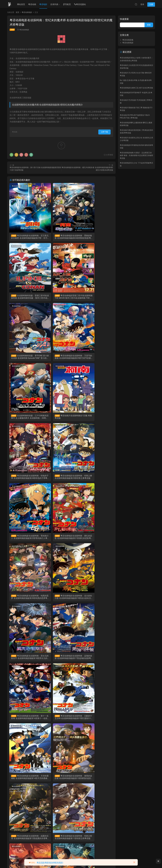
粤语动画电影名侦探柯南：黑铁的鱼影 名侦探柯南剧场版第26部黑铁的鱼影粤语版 (61, 237)
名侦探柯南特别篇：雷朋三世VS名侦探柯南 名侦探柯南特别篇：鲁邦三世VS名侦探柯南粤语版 (96, 237)
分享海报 (108, 155)
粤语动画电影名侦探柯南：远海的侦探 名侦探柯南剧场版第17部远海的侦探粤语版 (26, 540)
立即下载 (104, 132)
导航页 (67, 4)
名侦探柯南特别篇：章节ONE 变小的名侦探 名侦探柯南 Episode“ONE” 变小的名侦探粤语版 (61, 297)
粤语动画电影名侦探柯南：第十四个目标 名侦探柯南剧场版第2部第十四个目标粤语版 (96, 782)
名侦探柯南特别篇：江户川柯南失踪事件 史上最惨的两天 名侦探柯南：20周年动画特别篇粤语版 (26, 358)
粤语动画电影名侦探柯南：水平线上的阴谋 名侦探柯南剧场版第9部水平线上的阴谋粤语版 (96, 661)
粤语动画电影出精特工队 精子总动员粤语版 (136, 88)
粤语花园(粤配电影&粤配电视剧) (50, 863)
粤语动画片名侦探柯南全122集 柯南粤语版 (61, 358)
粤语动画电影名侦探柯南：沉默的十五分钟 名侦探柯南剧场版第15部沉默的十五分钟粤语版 (96, 540)
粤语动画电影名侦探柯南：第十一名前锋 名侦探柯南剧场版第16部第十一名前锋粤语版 (61, 540)
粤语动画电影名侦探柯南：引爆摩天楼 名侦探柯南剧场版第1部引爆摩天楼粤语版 (26, 843)
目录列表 (54, 4)
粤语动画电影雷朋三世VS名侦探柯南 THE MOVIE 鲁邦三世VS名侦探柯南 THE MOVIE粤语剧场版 (26, 297)
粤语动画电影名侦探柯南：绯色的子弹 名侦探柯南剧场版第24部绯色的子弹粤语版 (96, 358)
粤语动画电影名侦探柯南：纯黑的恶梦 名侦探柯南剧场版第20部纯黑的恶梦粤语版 (26, 479)
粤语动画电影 (24, 30)
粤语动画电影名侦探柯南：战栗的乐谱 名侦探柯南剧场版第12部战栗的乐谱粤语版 (96, 600)
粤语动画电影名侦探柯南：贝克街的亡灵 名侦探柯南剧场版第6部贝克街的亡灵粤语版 (96, 722)
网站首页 (21, 4)
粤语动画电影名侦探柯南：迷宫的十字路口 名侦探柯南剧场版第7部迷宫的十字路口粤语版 (61, 722)
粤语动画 (32, 4)
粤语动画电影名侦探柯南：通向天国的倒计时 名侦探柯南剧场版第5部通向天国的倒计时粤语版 (26, 782)
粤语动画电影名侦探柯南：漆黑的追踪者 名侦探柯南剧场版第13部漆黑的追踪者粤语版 (61, 600)
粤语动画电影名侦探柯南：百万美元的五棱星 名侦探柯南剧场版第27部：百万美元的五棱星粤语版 (26, 237)
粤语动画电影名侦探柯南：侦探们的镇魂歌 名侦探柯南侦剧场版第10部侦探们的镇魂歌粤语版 (61, 661)
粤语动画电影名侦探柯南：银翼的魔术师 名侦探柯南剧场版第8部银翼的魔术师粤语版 (26, 722)
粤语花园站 (80, 4)
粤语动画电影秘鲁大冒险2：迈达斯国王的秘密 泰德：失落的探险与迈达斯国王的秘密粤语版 (136, 155)
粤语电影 (43, 4)
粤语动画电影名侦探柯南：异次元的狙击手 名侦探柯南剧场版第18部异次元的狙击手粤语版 (96, 479)
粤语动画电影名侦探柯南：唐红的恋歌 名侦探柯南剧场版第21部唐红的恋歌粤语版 (96, 419)
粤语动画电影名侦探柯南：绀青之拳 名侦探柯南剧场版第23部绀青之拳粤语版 (26, 419)
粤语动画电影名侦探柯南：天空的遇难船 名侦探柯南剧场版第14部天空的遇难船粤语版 (26, 600)
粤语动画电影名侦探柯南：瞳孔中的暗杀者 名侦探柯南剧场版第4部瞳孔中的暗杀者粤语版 (61, 782)
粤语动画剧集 (52, 307)
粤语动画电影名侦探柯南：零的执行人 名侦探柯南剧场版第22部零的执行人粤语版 (61, 419)
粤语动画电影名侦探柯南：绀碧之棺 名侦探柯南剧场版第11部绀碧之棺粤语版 (26, 661)
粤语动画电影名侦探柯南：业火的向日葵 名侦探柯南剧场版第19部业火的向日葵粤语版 (61, 479)
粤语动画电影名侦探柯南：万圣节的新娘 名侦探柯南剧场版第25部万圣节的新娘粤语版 (96, 297)
